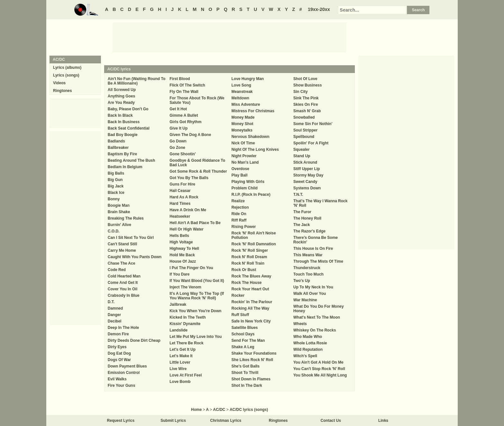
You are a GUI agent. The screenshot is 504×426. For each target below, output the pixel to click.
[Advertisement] (230, 37)
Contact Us (331, 421)
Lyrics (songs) (66, 75)
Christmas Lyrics (226, 421)
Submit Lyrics (173, 421)
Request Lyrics (121, 421)
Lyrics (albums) (67, 68)
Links (383, 421)
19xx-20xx (319, 9)
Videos (59, 83)
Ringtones (63, 91)
